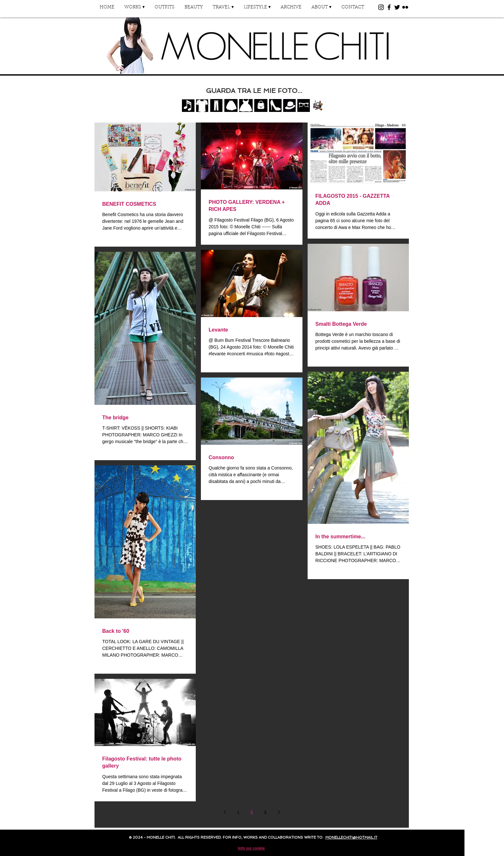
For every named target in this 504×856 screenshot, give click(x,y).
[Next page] (279, 812)
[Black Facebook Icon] (389, 7)
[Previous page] (225, 812)
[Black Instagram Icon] (381, 7)
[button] (134, 9)
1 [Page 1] (238, 812)
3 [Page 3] (265, 812)
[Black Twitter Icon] (397, 7)
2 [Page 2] (252, 812)
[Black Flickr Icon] (405, 7)
